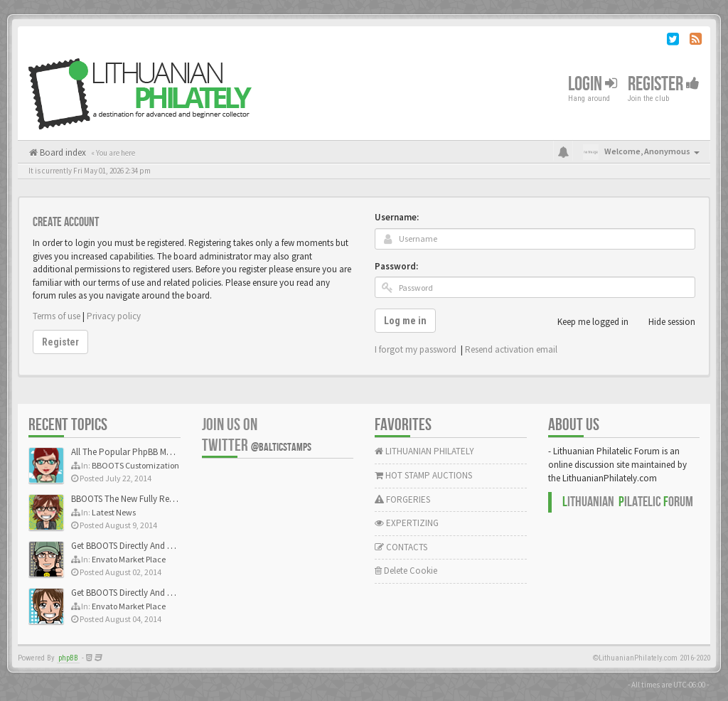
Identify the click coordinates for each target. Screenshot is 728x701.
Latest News (114, 512)
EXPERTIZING (407, 523)
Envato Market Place (129, 559)
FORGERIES (402, 499)
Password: (396, 266)
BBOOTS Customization (135, 465)
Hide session (664, 322)
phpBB (68, 658)
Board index (62, 152)
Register (664, 84)
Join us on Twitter (257, 435)
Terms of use (57, 316)
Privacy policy (114, 316)
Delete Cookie (406, 571)
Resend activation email (511, 349)
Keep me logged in (585, 322)
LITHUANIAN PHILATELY (424, 451)
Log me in (405, 321)
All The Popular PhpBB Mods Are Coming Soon (161, 452)
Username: (397, 217)
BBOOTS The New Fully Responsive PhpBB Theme (165, 499)
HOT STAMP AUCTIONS (423, 475)
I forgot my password (416, 349)
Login (593, 84)
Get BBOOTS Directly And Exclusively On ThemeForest (172, 546)
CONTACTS (401, 547)
